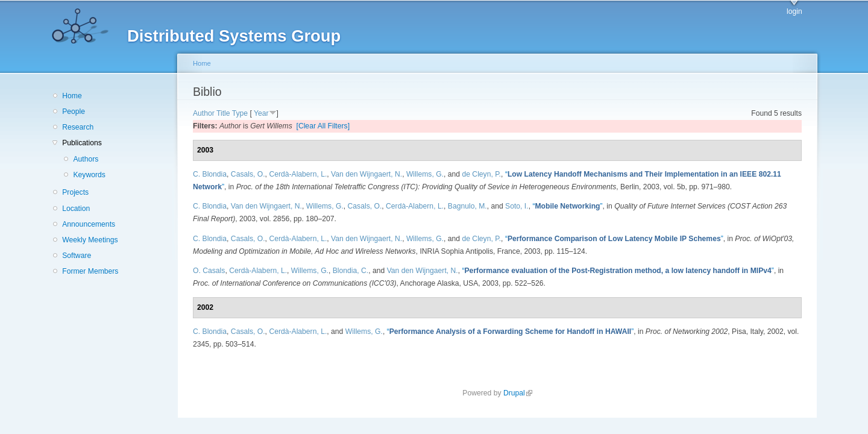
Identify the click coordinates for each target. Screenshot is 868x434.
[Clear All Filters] (323, 126)
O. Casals (209, 271)
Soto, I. (517, 206)
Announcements (89, 224)
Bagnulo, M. (467, 206)
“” (567, 206)
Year (261, 113)
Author (204, 113)
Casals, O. (248, 174)
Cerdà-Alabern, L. (298, 174)
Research (78, 127)
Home (72, 96)
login (794, 11)
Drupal (518, 393)
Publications (82, 143)
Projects (75, 192)
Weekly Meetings (90, 240)
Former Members (90, 271)
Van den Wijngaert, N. (366, 174)
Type (240, 113)
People (74, 112)
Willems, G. (425, 174)
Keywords (89, 175)
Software (77, 256)
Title (223, 113)
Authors (86, 159)
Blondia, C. (351, 271)
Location (76, 209)
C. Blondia (210, 174)
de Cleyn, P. (481, 174)
